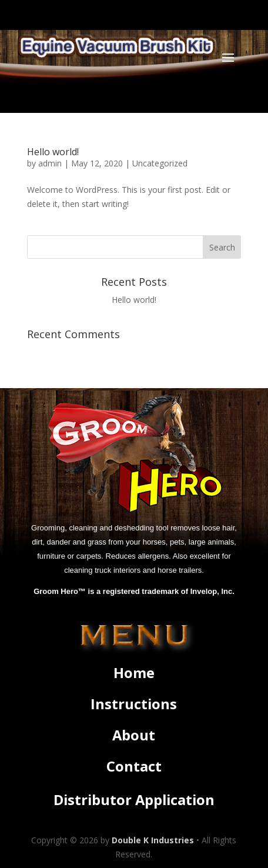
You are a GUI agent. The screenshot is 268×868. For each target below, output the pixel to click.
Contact (134, 766)
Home (134, 673)
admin (50, 163)
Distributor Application (134, 800)
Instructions (134, 704)
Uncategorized (160, 163)
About (134, 735)
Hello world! (53, 152)
